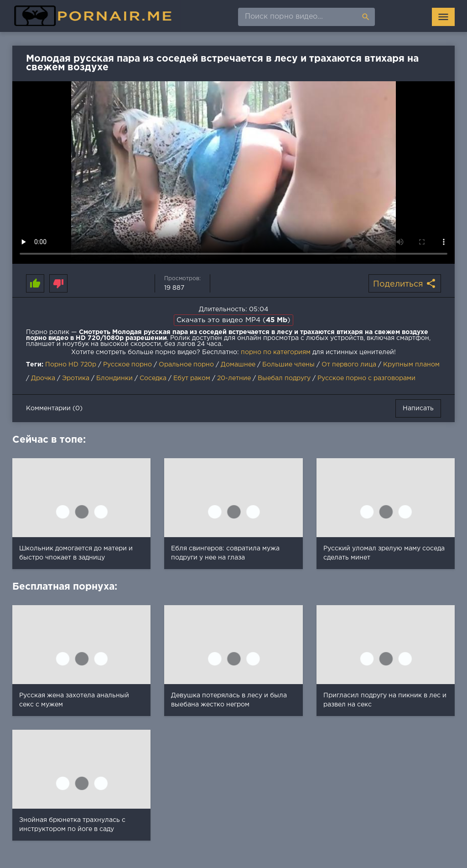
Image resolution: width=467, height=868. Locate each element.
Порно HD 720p (71, 365)
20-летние (234, 378)
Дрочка (43, 378)
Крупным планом (411, 365)
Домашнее (238, 365)
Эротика (76, 378)
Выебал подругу (284, 378)
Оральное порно (186, 365)
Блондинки (114, 378)
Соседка (153, 378)
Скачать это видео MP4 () (233, 320)
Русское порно (127, 365)
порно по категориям (276, 352)
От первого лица (349, 365)
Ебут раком (192, 378)
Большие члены (288, 365)
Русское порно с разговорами (366, 378)
